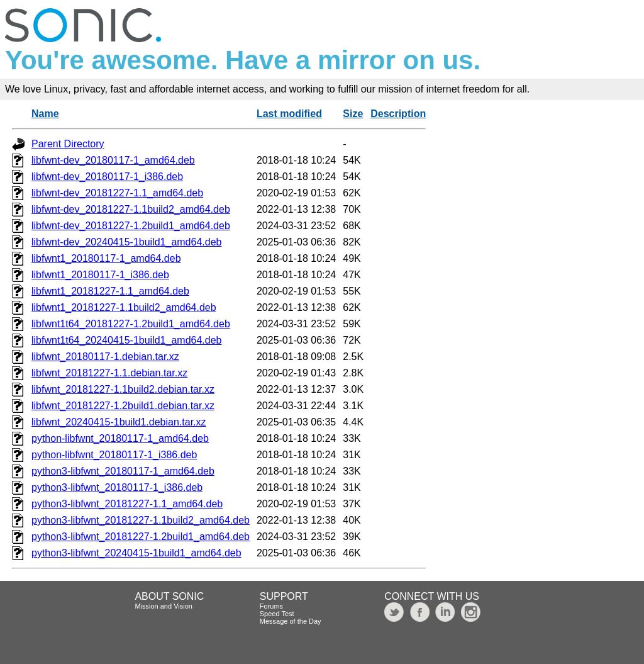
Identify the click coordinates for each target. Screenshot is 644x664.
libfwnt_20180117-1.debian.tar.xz (105, 357)
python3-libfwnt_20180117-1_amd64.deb (123, 471)
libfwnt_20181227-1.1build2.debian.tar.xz (123, 389)
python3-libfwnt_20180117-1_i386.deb (117, 487)
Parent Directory (68, 144)
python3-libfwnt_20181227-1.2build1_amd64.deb (141, 537)
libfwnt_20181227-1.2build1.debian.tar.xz (123, 406)
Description (398, 114)
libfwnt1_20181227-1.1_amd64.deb (110, 291)
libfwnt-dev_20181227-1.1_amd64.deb (117, 193)
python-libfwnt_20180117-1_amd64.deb (120, 438)
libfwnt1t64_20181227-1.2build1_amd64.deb (131, 324)
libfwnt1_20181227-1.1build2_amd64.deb (124, 307)
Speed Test (277, 614)
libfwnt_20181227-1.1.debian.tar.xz (109, 373)
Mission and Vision (164, 606)
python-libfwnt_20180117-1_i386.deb (114, 455)
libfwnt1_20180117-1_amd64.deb (106, 258)
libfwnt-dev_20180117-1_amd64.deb (113, 160)
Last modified (289, 114)
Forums (271, 606)
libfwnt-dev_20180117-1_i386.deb (107, 177)
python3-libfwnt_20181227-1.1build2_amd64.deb (141, 520)
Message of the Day (291, 621)
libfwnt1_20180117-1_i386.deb (100, 275)
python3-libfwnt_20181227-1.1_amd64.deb (127, 504)
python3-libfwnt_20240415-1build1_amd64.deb (136, 553)
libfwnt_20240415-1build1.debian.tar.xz (119, 422)
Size (353, 114)
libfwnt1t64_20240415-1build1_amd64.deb (126, 340)
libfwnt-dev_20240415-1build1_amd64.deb (126, 242)
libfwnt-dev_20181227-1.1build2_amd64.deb (131, 209)
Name (45, 114)
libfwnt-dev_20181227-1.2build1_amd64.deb (131, 226)
